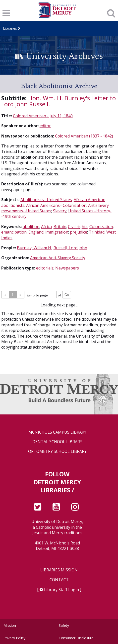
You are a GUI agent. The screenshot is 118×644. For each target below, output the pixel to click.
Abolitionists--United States (46, 200)
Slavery (60, 211)
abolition (31, 227)
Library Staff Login (61, 590)
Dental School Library (57, 442)
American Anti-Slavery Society (58, 258)
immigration (57, 232)
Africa (46, 227)
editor (45, 126)
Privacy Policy (14, 638)
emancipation (14, 232)
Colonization (101, 227)
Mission (10, 625)
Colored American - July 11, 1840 (43, 116)
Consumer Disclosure (76, 638)
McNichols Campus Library (57, 432)
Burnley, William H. (34, 248)
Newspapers (67, 268)
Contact (59, 580)
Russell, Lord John (70, 248)
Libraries (10, 28)
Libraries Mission (59, 570)
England (36, 232)
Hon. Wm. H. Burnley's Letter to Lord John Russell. (59, 101)
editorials (45, 268)
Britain (60, 227)
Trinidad (97, 232)
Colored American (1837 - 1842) (84, 136)
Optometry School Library (57, 451)
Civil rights (78, 227)
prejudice (79, 232)
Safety (64, 625)
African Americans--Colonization (56, 205)
